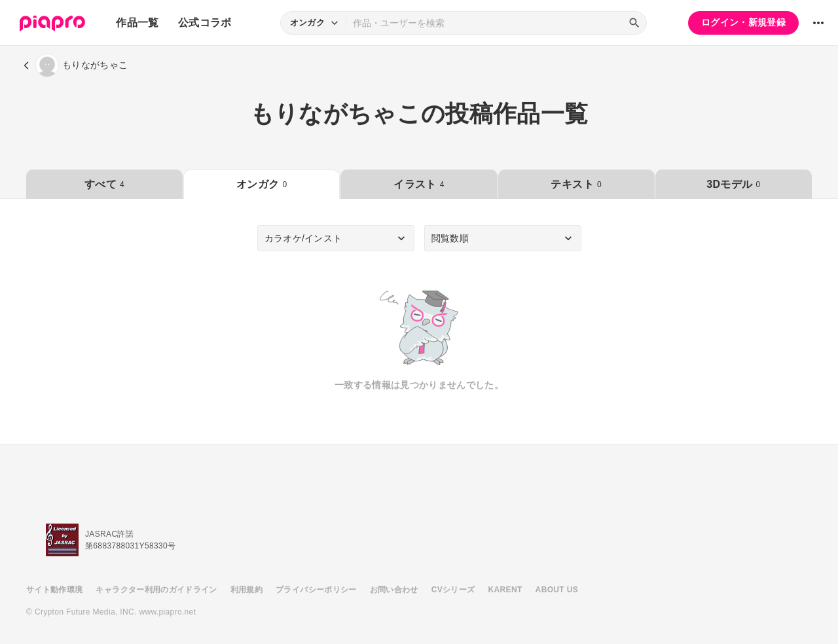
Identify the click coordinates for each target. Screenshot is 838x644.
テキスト (576, 184)
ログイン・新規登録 (743, 22)
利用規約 (246, 590)
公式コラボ (205, 23)
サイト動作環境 (54, 590)
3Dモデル (733, 184)
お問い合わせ (394, 590)
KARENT (505, 590)
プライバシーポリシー (316, 590)
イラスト (419, 184)
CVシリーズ (453, 590)
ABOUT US (557, 590)
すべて (104, 184)
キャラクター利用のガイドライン (156, 590)
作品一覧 (137, 23)
